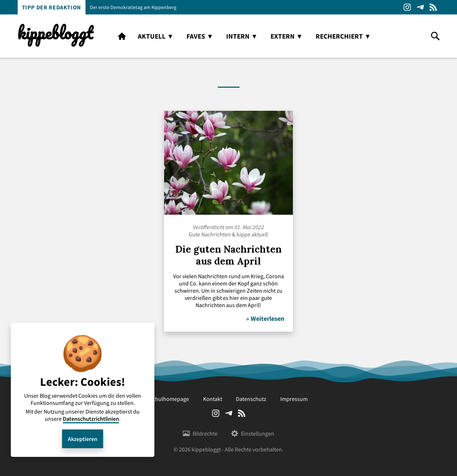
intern (238, 36)
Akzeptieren (83, 439)
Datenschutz (251, 399)
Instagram (407, 7)
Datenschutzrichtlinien (91, 419)
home (122, 36)
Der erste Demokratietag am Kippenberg (133, 7)
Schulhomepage (169, 399)
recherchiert (339, 36)
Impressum (294, 399)
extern (283, 36)
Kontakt (213, 399)
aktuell (152, 36)
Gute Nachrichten (210, 234)
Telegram (420, 7)
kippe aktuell (252, 234)
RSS (433, 7)
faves (196, 36)
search (435, 36)
